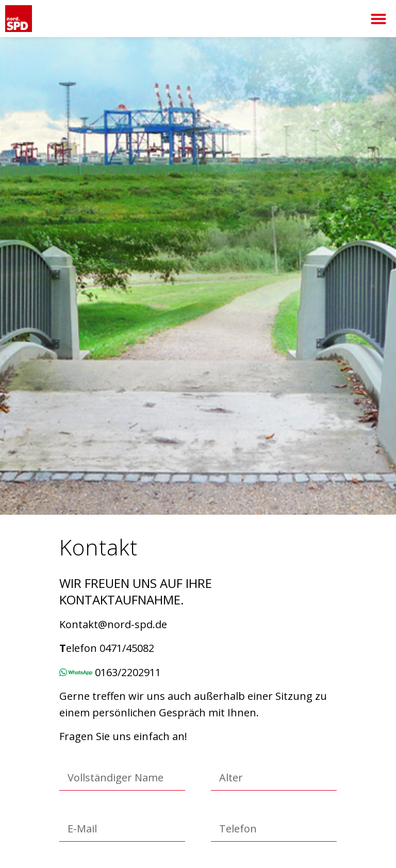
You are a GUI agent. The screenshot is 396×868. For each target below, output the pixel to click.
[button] (378, 19)
